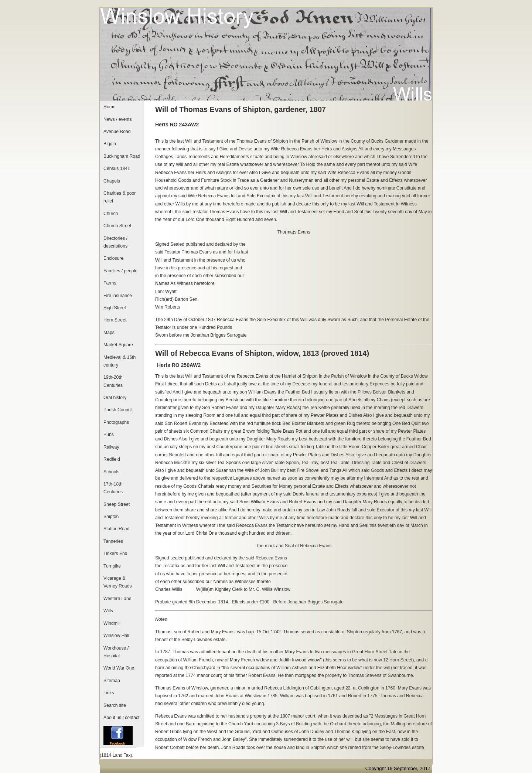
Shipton (111, 517)
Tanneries (113, 541)
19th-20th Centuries (113, 381)
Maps (109, 333)
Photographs (116, 422)
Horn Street (115, 320)
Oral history (115, 398)
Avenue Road (117, 132)
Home (109, 107)
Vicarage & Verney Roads (117, 582)
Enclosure (113, 258)
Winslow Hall (116, 636)
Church (111, 214)
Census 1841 (117, 168)
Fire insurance (118, 296)
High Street (115, 308)
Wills (108, 611)
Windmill (112, 623)
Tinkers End (115, 554)
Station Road (116, 529)
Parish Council (118, 410)
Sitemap (112, 681)
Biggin (110, 144)
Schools (111, 472)
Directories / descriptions (115, 242)
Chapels (112, 181)
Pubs (109, 435)
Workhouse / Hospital (116, 652)
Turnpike (112, 566)
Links (109, 693)
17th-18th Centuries (113, 488)
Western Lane (117, 599)
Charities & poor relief (120, 197)
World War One (119, 668)
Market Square (118, 345)
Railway (111, 447)
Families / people (120, 271)
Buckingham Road (122, 156)
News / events (117, 119)
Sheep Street (117, 504)
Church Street (117, 226)
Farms (110, 283)
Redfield (112, 459)
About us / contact (121, 718)
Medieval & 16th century (120, 361)
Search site (115, 705)
